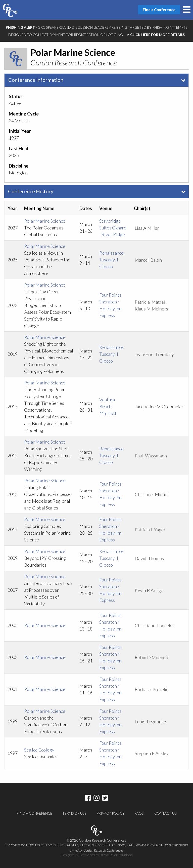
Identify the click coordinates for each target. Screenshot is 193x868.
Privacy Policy (111, 813)
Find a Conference (34, 813)
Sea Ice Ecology (39, 750)
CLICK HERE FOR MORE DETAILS (157, 35)
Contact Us (165, 813)
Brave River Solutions (116, 855)
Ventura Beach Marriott (108, 406)
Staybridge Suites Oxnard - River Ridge (113, 228)
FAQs (139, 813)
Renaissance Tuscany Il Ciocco (111, 260)
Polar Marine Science (45, 221)
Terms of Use (74, 813)
